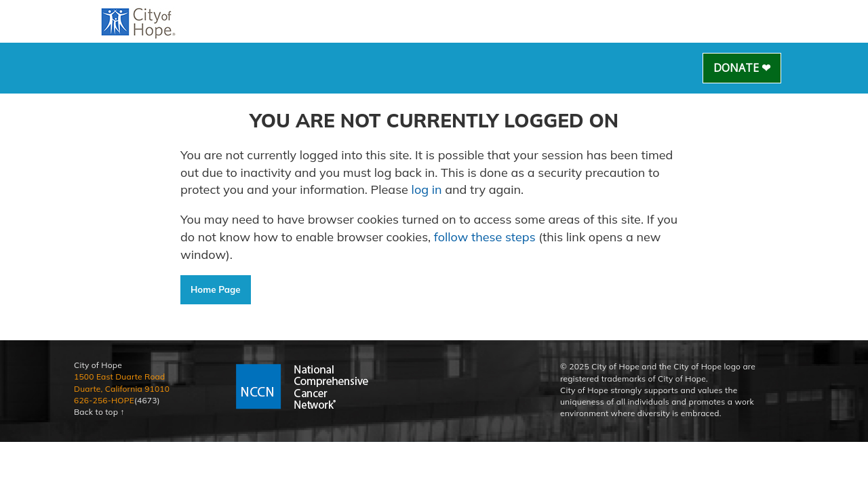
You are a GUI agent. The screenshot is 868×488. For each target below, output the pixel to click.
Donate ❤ (742, 68)
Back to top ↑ (99, 412)
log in (427, 189)
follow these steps (485, 237)
